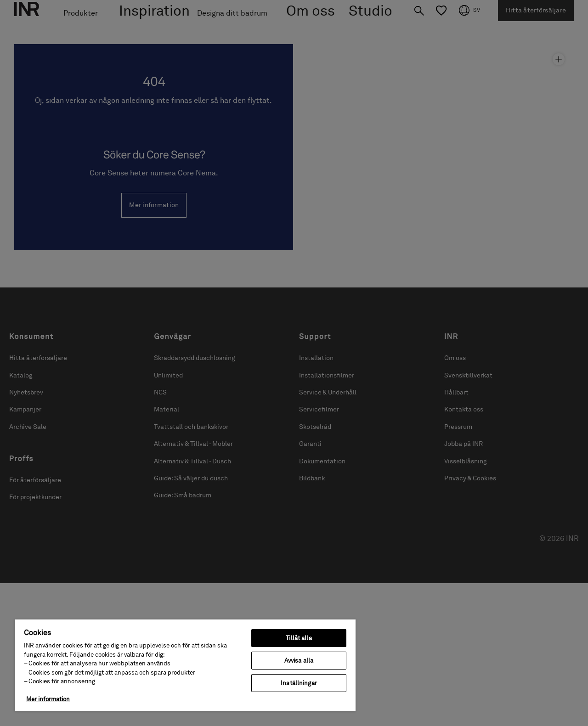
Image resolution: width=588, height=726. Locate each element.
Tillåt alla (299, 638)
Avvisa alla (299, 661)
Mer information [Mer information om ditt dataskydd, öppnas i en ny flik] (48, 699)
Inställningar (299, 683)
